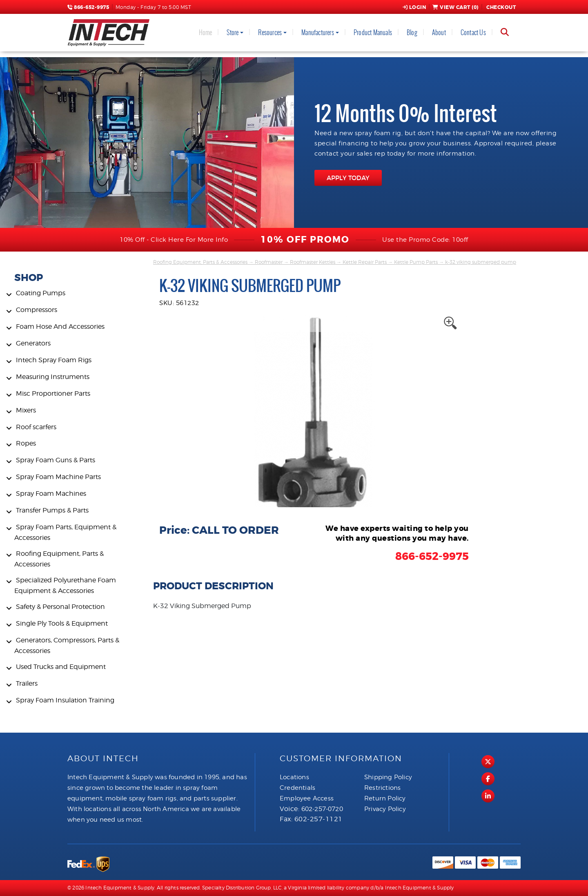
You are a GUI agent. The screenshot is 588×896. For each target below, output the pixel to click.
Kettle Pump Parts (416, 262)
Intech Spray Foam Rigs (54, 360)
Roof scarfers (36, 427)
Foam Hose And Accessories (60, 327)
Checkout (501, 7)
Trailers (27, 683)
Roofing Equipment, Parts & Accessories (200, 262)
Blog (412, 32)
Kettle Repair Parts (365, 262)
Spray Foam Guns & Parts (56, 460)
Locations (294, 777)
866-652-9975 (88, 7)
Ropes (26, 443)
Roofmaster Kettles (313, 262)
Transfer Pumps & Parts (52, 510)
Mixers (26, 410)
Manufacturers (318, 32)
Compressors (37, 310)
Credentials (297, 788)
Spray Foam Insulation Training (65, 700)
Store (233, 32)
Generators (33, 343)
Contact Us (473, 32)
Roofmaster (269, 262)
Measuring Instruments (53, 377)
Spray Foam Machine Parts (58, 477)
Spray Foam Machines (51, 494)
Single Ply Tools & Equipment (62, 623)
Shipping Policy (388, 777)
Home (206, 32)
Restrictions (382, 788)
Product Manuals (373, 32)
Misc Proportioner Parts (53, 393)
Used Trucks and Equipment (61, 667)
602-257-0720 (322, 809)
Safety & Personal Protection (60, 607)
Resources (270, 32)
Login (414, 7)
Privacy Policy (385, 809)
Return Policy (385, 798)
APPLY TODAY (348, 178)
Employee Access (307, 798)
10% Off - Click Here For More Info (174, 240)
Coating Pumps (41, 293)
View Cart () (455, 7)
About (439, 32)
